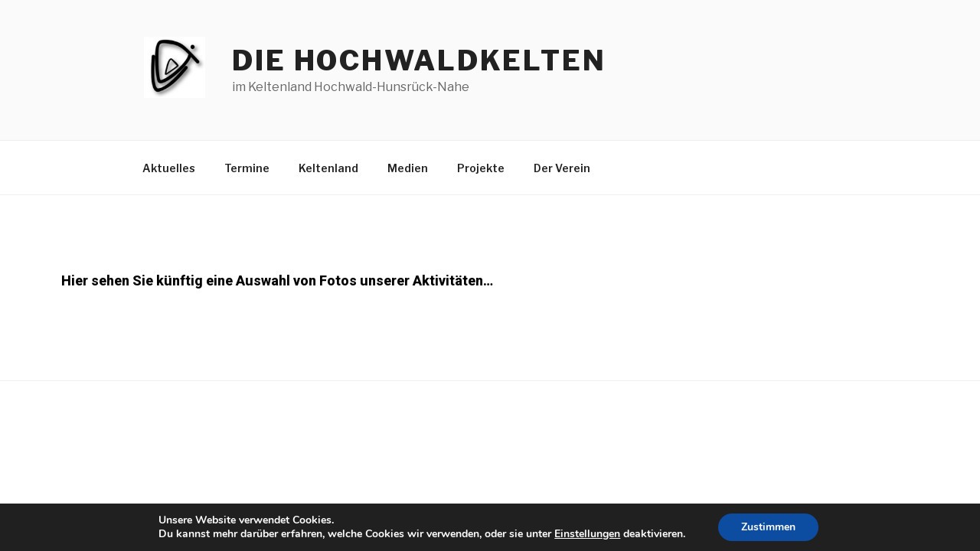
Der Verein (562, 168)
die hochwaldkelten (419, 60)
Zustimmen (768, 527)
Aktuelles (169, 168)
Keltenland (328, 168)
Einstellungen (587, 534)
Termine (247, 168)
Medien (408, 168)
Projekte (481, 168)
